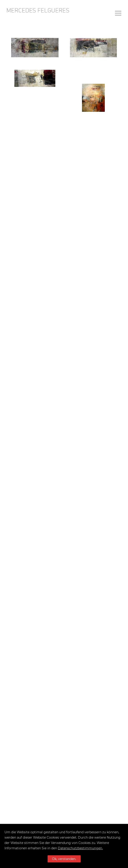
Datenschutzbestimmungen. (80, 848)
